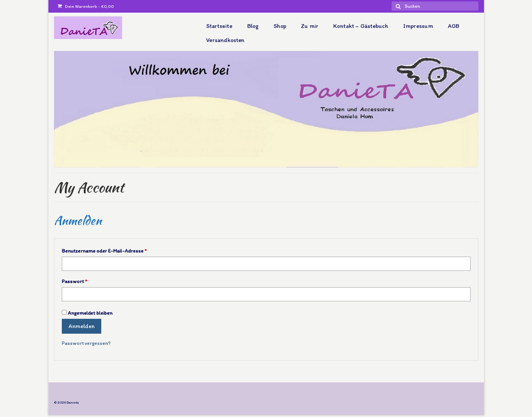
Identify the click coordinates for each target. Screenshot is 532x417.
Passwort (74, 281)
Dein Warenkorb (86, 6)
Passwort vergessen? (86, 343)
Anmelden (82, 326)
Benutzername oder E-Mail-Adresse (104, 251)
